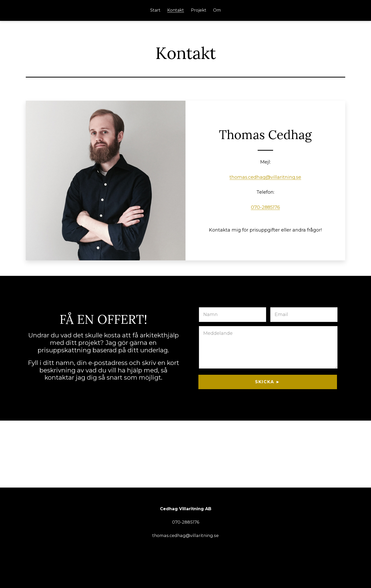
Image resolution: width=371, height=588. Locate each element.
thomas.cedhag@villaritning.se (265, 177)
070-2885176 (265, 207)
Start (155, 10)
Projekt (199, 10)
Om (217, 10)
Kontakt (176, 10)
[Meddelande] (268, 347)
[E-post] (304, 315)
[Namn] (233, 315)
